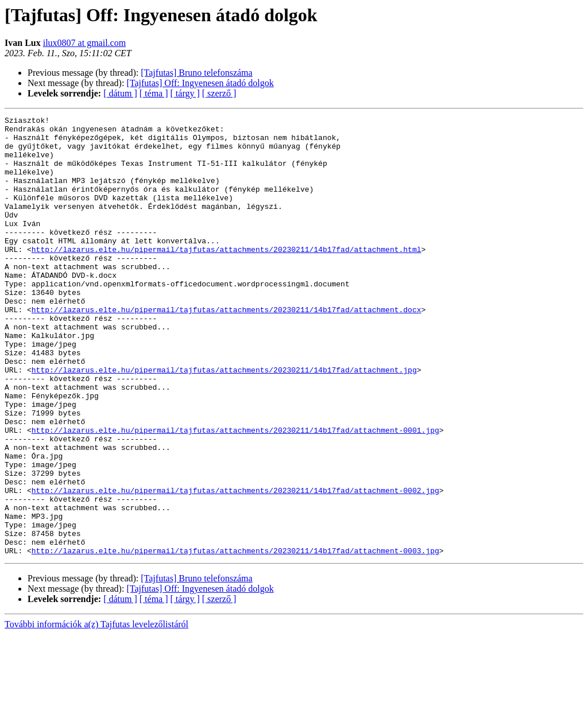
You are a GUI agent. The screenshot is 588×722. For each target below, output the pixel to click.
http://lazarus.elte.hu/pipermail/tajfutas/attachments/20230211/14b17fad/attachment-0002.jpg (235, 566)
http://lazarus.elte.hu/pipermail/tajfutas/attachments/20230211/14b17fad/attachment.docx (227, 349)
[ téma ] (154, 93)
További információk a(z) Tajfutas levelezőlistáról (96, 712)
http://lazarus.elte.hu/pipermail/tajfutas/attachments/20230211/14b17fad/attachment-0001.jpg (235, 494)
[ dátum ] (120, 93)
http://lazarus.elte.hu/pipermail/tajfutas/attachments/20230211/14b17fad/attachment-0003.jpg (235, 638)
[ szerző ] (219, 93)
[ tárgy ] (185, 93)
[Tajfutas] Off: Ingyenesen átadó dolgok (200, 83)
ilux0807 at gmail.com (84, 43)
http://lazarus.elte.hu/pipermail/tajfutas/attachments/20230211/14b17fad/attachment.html (227, 277)
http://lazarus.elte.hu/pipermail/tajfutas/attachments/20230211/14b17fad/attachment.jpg (224, 421)
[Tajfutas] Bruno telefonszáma (196, 73)
